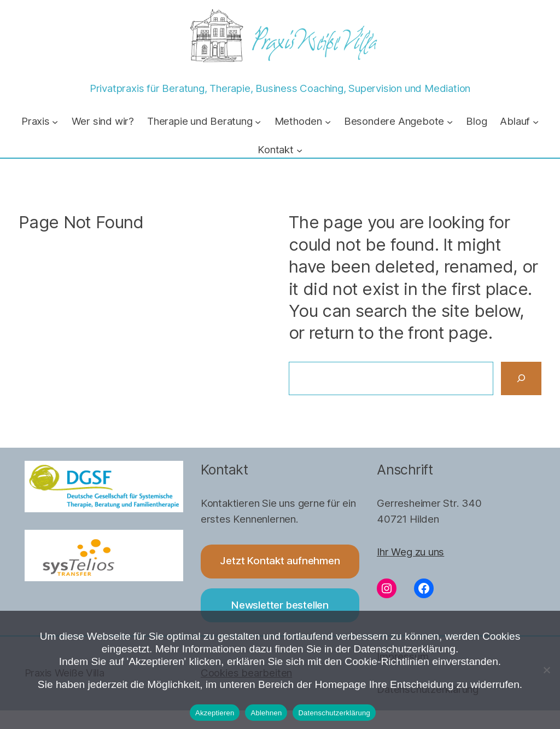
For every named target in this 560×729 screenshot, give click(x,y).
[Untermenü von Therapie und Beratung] (258, 122)
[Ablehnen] (546, 670)
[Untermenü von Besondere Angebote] (450, 122)
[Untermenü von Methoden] (328, 122)
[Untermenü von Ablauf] (536, 122)
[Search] (521, 379)
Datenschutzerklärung (334, 713)
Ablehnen (266, 713)
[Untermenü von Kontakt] (299, 150)
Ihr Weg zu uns (410, 552)
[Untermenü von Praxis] (55, 122)
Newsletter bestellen (280, 605)
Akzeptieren (215, 713)
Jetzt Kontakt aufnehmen (280, 561)
